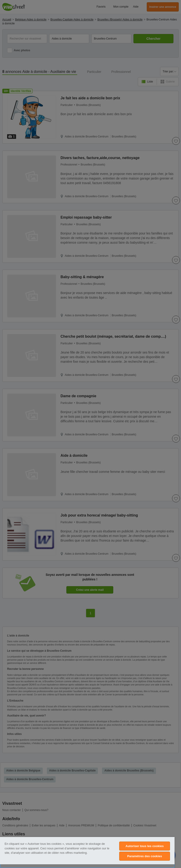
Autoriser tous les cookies (145, 846)
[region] (87, 852)
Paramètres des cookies (145, 856)
